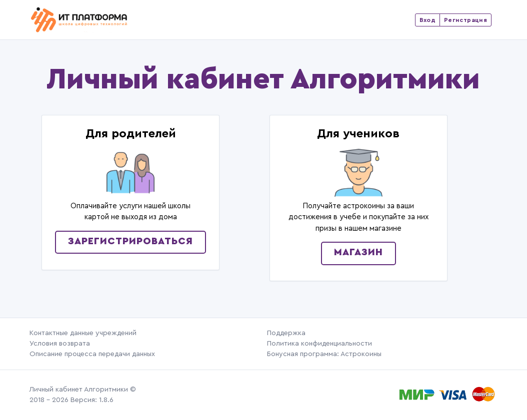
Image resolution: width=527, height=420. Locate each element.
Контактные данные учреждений (83, 333)
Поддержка (286, 333)
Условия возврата (60, 344)
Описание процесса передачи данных (92, 354)
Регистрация (465, 20)
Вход (427, 20)
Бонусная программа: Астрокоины (324, 354)
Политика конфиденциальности (319, 344)
